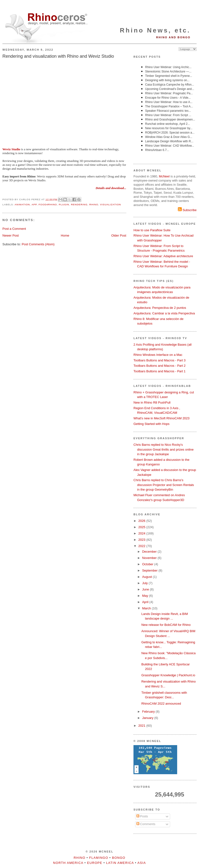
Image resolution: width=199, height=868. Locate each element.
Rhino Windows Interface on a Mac (158, 355)
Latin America (120, 863)
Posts (142, 816)
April (146, 602)
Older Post (119, 235)
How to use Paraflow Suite (152, 230)
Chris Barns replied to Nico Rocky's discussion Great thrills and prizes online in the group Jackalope (164, 449)
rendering (79, 204)
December (150, 552)
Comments (146, 824)
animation (22, 204)
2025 (142, 527)
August (148, 577)
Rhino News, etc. (155, 30)
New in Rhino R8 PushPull (152, 402)
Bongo (119, 858)
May (146, 596)
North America (68, 863)
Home (65, 235)
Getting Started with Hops (151, 424)
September (150, 570)
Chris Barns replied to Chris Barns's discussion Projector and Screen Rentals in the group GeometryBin (164, 485)
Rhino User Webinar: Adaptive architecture (163, 256)
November (150, 558)
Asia (142, 863)
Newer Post (11, 235)
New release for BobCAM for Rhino (166, 625)
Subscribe (187, 210)
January (148, 718)
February (149, 712)
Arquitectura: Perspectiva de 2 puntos (160, 308)
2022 (142, 546)
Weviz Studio (11, 149)
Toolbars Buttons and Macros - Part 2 (160, 366)
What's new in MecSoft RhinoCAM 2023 (162, 418)
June (146, 589)
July (145, 583)
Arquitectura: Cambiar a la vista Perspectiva (164, 313)
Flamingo (99, 858)
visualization (110, 204)
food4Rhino (48, 204)
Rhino (94, 204)
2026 (142, 521)
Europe (95, 863)
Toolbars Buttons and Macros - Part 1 (160, 371)
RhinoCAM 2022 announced (161, 704)
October (148, 564)
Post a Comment (14, 229)
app (34, 204)
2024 (142, 533)
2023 (142, 540)
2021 (142, 726)
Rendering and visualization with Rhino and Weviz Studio (58, 56)
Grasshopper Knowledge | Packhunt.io (168, 675)
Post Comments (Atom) (38, 244)
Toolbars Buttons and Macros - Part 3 (160, 360)
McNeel (164, 176)
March (147, 608)
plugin (64, 204)
